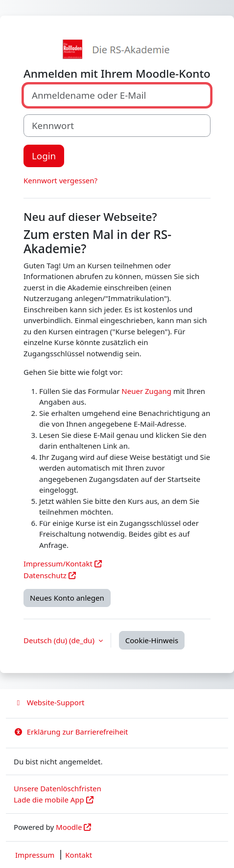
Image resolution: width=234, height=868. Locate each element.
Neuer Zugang (146, 391)
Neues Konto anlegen (67, 598)
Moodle (69, 827)
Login (44, 156)
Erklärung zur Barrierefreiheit (71, 732)
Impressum (35, 855)
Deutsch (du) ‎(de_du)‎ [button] (60, 640)
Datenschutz (45, 575)
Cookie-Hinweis (152, 640)
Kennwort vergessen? (60, 180)
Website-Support (49, 702)
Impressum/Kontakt (58, 564)
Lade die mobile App (49, 800)
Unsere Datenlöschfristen (58, 788)
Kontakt (79, 855)
